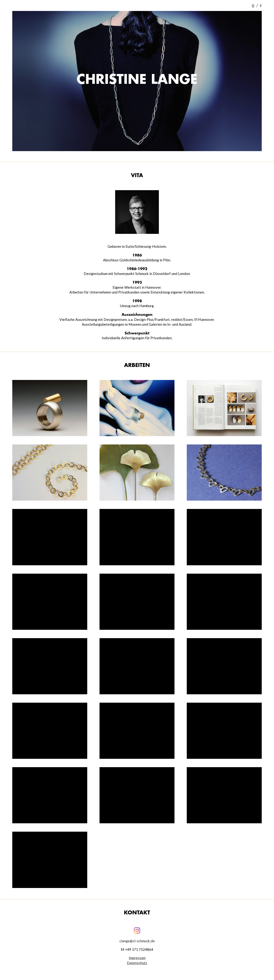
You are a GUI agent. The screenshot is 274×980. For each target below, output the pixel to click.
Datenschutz (137, 963)
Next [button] (265, 81)
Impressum (137, 958)
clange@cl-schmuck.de (137, 941)
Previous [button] (9, 81)
